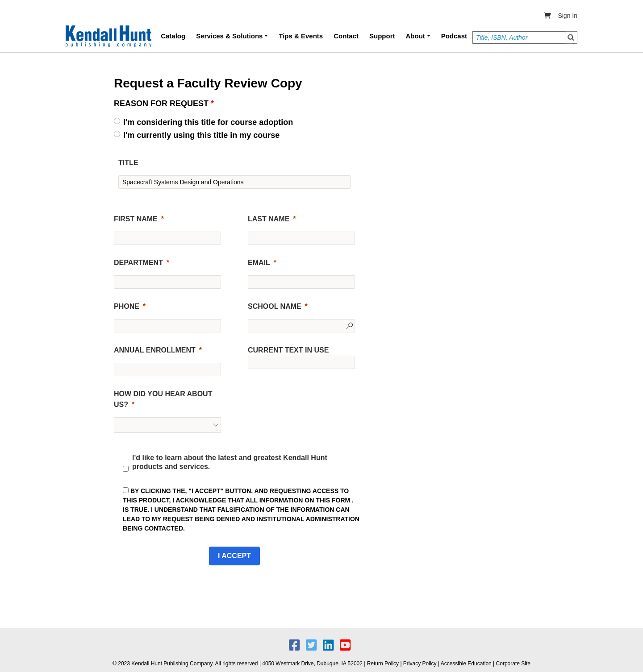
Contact (346, 36)
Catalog (173, 36)
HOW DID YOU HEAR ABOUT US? (163, 399)
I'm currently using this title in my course (201, 135)
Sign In (568, 16)
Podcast (454, 36)
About (415, 36)
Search (571, 37)
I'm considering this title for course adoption (208, 122)
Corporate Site (513, 664)
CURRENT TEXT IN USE (288, 350)
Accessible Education (466, 664)
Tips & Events (301, 36)
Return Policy (383, 664)
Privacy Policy (420, 664)
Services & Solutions (229, 36)
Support (382, 36)
